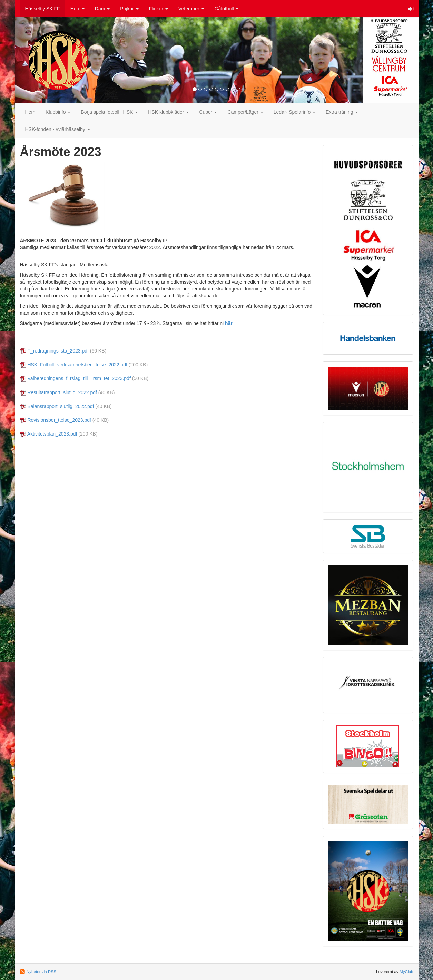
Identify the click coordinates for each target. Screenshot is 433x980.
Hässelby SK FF (43, 9)
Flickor (159, 9)
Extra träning (342, 112)
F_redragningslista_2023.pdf (58, 351)
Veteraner (191, 9)
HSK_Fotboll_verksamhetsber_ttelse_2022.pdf (77, 365)
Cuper (208, 112)
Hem (30, 112)
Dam (102, 9)
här (229, 323)
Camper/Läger (245, 112)
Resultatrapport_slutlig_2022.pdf (62, 392)
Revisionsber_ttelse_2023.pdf (59, 420)
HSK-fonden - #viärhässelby (58, 129)
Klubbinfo (58, 112)
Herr (77, 9)
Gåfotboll (227, 9)
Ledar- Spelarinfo (294, 112)
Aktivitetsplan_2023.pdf (52, 434)
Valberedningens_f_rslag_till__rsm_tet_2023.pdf (79, 378)
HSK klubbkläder (168, 112)
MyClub (406, 972)
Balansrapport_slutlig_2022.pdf (61, 406)
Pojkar (129, 9)
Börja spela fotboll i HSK (109, 112)
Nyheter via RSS (41, 972)
